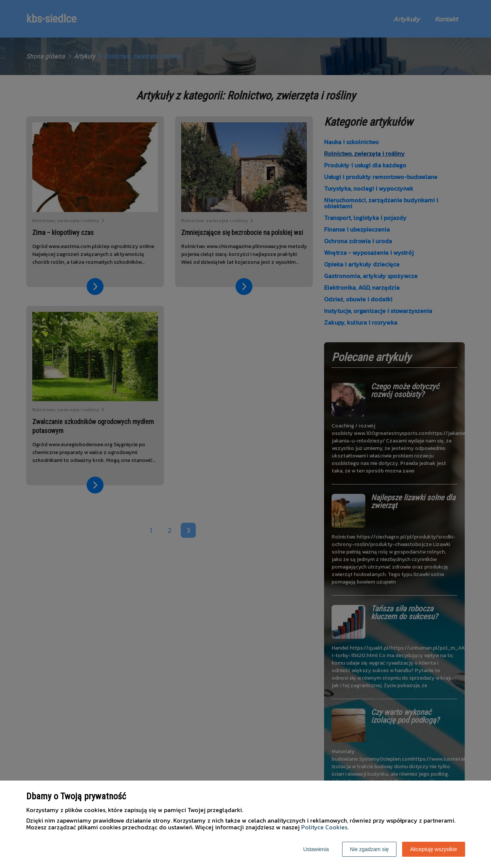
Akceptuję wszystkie (433, 849)
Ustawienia (316, 849)
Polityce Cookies (324, 827)
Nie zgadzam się (369, 849)
